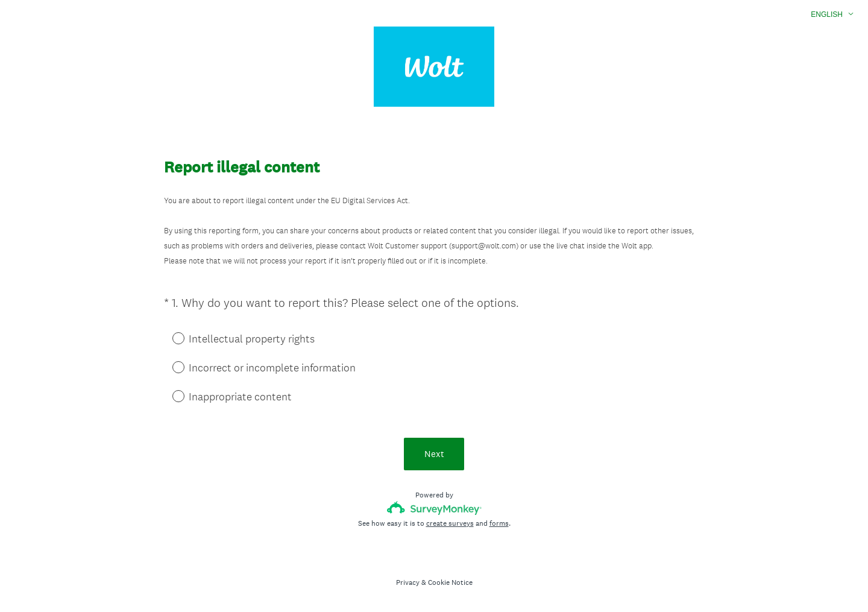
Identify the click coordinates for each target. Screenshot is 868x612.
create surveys (450, 523)
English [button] (827, 14)
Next (434, 454)
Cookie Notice (450, 582)
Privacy (408, 582)
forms (499, 523)
